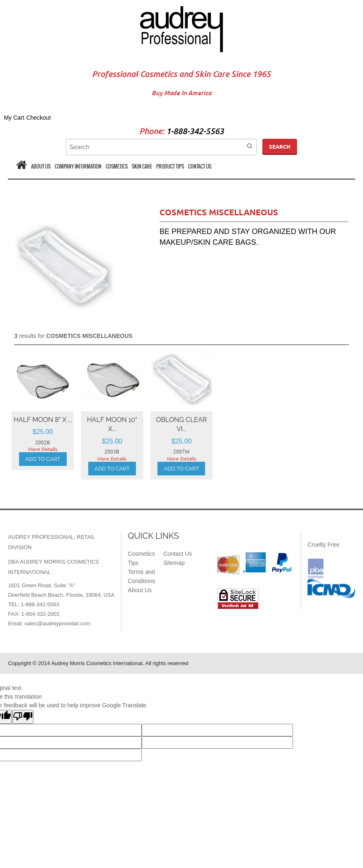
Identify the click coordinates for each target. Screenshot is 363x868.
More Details (43, 449)
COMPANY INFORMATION (78, 166)
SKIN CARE (142, 166)
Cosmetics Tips (141, 558)
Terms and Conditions (141, 576)
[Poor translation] (23, 717)
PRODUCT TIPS (170, 166)
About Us (140, 590)
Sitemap (174, 563)
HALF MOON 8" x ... (43, 420)
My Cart (14, 118)
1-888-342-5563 (195, 131)
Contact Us (178, 554)
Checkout (38, 118)
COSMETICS (117, 166)
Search (280, 147)
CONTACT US (200, 166)
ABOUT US (41, 166)
